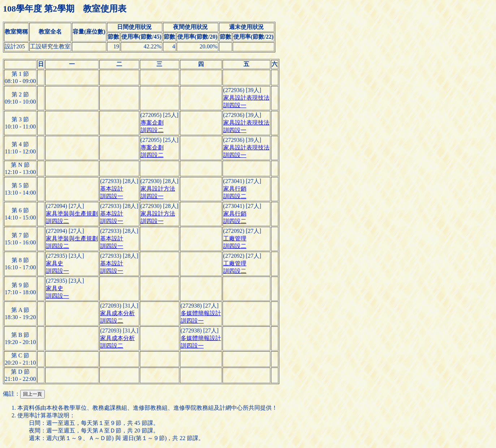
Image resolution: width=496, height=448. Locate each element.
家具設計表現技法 (246, 98)
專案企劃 (152, 123)
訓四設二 (152, 130)
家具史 (55, 263)
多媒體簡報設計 (201, 313)
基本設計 (112, 189)
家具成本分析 (117, 313)
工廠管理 (235, 238)
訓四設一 (235, 105)
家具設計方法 (158, 189)
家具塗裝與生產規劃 (72, 214)
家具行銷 (235, 189)
